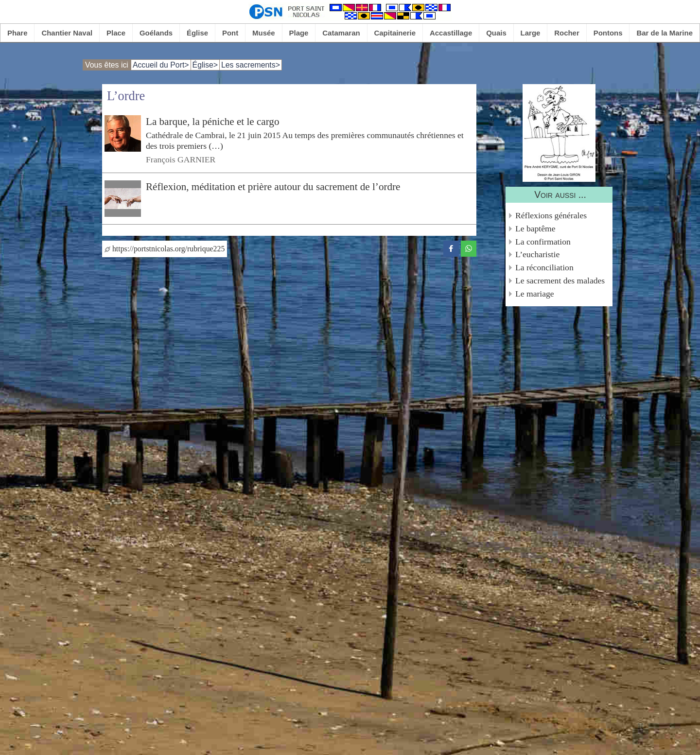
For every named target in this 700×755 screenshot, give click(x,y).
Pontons (608, 33)
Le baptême (535, 228)
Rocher (567, 33)
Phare (17, 33)
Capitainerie (395, 33)
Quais (496, 33)
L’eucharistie (537, 254)
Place (116, 33)
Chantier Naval (67, 33)
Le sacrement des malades (560, 281)
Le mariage (535, 294)
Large (531, 33)
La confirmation (543, 242)
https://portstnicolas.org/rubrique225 (165, 249)
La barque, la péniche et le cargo (212, 122)
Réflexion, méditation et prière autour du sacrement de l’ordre (273, 187)
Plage (299, 33)
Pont (230, 33)
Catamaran (341, 33)
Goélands (156, 33)
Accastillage (451, 33)
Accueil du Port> (161, 65)
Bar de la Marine (665, 33)
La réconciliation (544, 267)
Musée (264, 33)
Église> (205, 65)
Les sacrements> (251, 65)
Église (197, 33)
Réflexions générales (551, 215)
